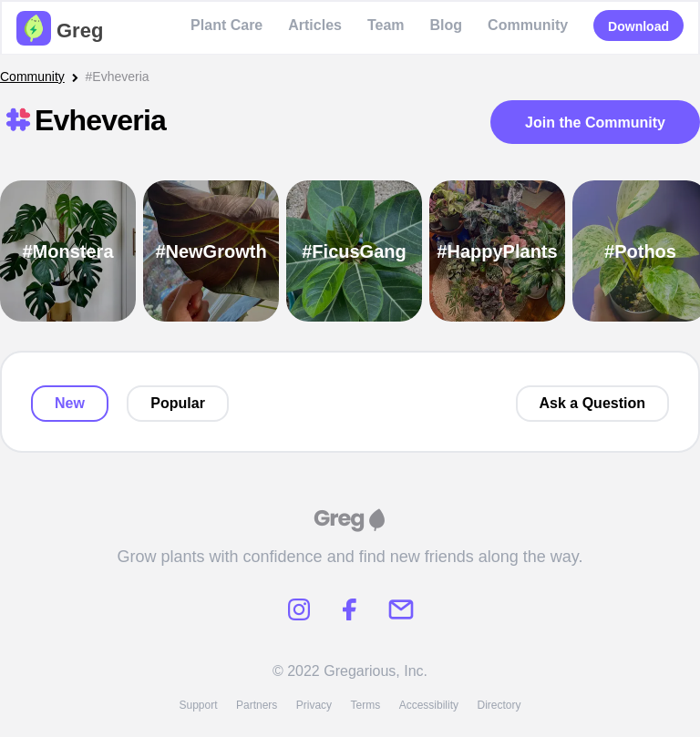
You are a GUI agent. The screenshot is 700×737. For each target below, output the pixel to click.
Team (386, 25)
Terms (366, 705)
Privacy (314, 705)
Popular (178, 403)
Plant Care (226, 25)
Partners (257, 705)
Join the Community (595, 123)
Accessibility (429, 705)
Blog (447, 25)
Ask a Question (592, 403)
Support (198, 705)
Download (638, 26)
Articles (315, 25)
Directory (499, 705)
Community (528, 25)
